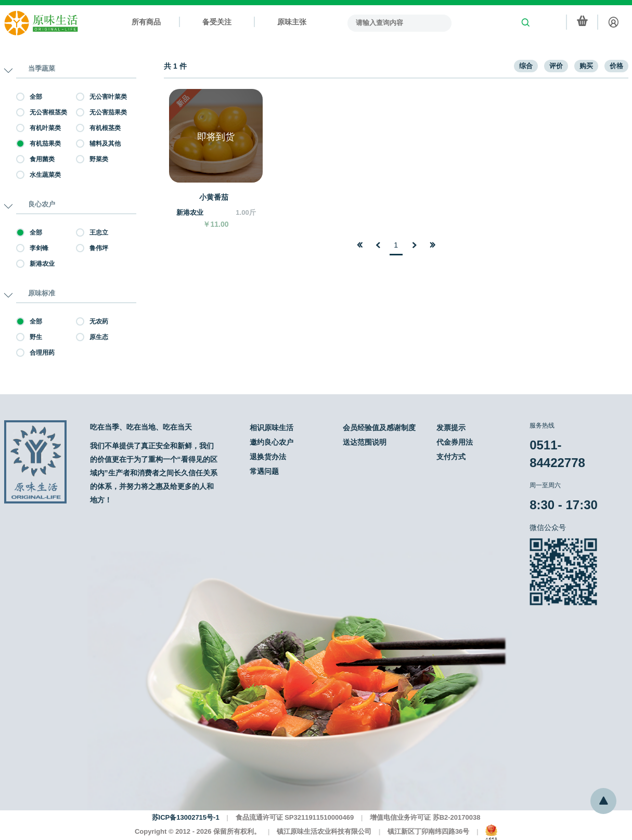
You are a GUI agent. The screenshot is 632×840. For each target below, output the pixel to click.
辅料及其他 (98, 144)
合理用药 (35, 353)
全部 (29, 97)
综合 (526, 66)
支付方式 (451, 457)
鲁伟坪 (92, 248)
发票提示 (451, 428)
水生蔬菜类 (38, 175)
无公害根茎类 (42, 112)
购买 (586, 66)
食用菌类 (35, 159)
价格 (616, 66)
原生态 (92, 337)
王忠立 (92, 232)
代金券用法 (455, 442)
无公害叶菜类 (101, 97)
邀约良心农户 (272, 442)
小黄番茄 (214, 197)
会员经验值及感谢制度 (379, 428)
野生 (29, 337)
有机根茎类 (98, 128)
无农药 (92, 321)
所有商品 (146, 22)
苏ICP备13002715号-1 (186, 817)
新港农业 (35, 264)
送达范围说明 (365, 442)
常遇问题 (264, 471)
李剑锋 (32, 248)
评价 (556, 66)
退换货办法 (268, 457)
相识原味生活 (272, 428)
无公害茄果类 (101, 112)
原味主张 (292, 22)
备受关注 (217, 22)
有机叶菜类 (38, 128)
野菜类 (92, 159)
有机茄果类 (38, 144)
